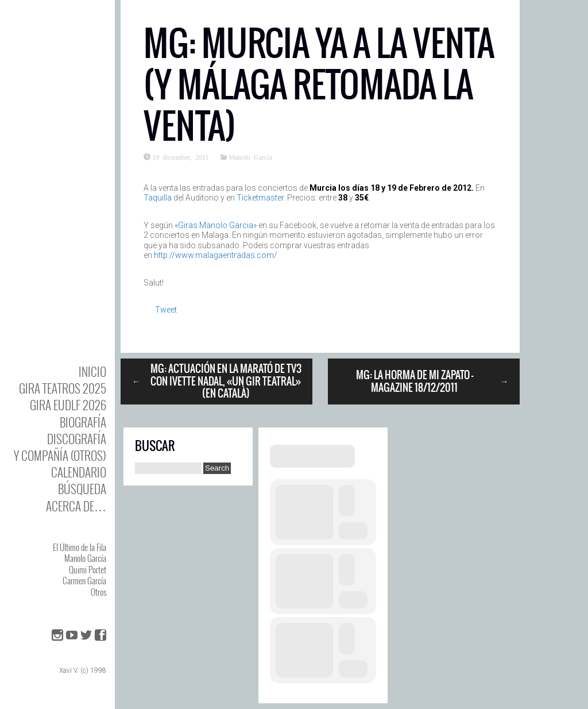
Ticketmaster (260, 198)
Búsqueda (82, 489)
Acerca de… (76, 506)
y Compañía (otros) (60, 455)
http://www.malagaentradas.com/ (216, 255)
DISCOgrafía (77, 439)
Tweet (166, 310)
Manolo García (85, 558)
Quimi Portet (88, 569)
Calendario (79, 472)
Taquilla (158, 198)
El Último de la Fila (80, 547)
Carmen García (84, 580)
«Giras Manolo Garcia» (216, 225)
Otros (98, 592)
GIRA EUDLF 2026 (68, 405)
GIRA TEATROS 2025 (63, 388)
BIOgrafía (83, 422)
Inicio (92, 371)
